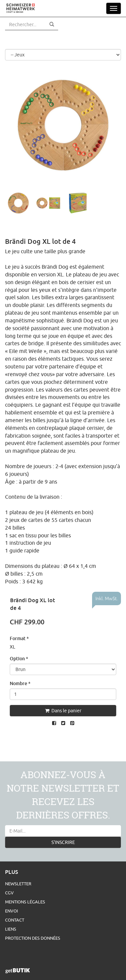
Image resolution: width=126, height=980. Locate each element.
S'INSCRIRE (63, 842)
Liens (11, 929)
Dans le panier (63, 711)
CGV (9, 893)
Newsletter (18, 884)
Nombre (20, 683)
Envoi (11, 911)
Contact (15, 920)
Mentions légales (25, 902)
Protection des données (33, 938)
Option (19, 658)
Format (19, 638)
